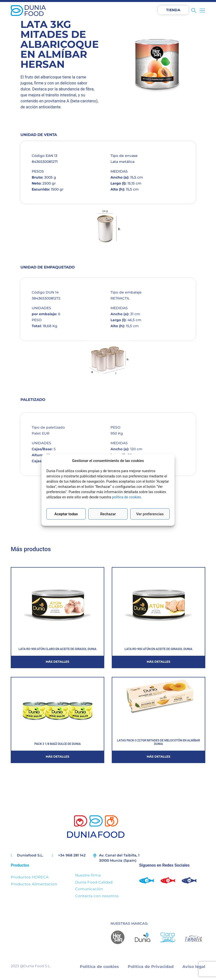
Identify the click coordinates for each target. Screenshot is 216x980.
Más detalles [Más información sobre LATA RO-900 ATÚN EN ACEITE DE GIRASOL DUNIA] (159, 662)
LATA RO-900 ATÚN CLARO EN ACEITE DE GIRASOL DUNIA (57, 649)
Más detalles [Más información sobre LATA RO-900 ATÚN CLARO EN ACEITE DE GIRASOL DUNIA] (57, 662)
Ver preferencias (150, 514)
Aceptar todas (66, 514)
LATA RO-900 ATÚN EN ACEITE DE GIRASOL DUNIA (159, 649)
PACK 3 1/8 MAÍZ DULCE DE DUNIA (58, 744)
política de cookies (126, 497)
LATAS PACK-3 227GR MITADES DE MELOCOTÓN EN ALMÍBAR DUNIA (159, 742)
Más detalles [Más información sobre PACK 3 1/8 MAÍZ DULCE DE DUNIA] (57, 756)
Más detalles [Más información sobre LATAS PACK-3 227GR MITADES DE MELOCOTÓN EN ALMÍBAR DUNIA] (159, 756)
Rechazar (108, 514)
